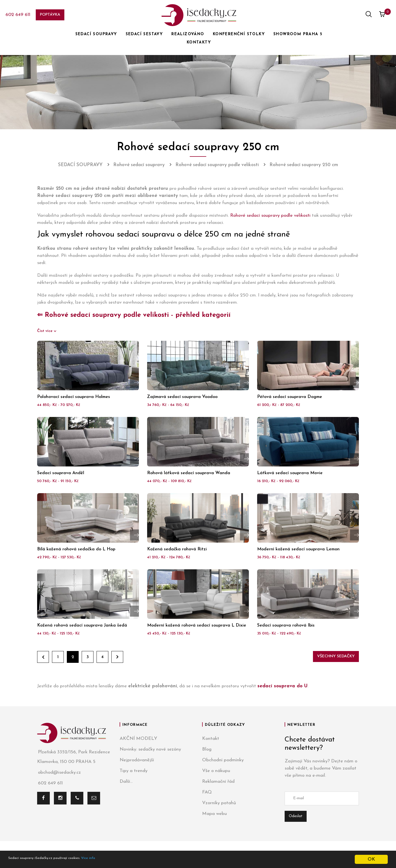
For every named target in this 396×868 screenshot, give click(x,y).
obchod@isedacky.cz (59, 772)
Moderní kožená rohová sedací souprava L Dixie (197, 625)
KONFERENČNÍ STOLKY (239, 34)
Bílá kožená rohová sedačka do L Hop (76, 549)
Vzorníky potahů (219, 803)
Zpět (43, 657)
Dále (117, 657)
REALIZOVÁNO (188, 34)
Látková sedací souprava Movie (290, 473)
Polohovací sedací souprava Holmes (74, 397)
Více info (115, 860)
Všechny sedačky (336, 656)
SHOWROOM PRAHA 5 (298, 34)
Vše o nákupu (216, 771)
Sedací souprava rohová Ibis (286, 625)
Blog (207, 749)
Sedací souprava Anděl (61, 473)
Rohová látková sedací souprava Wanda (189, 473)
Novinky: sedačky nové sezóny (150, 749)
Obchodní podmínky (223, 760)
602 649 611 (18, 15)
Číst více (45, 331)
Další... (126, 782)
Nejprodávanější (137, 760)
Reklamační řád (218, 782)
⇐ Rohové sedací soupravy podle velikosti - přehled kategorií (134, 315)
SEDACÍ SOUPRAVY (96, 34)
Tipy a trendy (134, 771)
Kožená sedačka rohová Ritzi (177, 549)
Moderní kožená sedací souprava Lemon (298, 549)
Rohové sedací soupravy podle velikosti (270, 215)
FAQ (207, 792)
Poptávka (50, 15)
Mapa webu (215, 814)
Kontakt (211, 739)
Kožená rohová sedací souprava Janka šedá (82, 625)
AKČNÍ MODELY (138, 739)
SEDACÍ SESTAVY (144, 34)
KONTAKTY (199, 42)
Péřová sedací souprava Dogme (290, 397)
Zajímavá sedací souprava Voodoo (182, 397)
